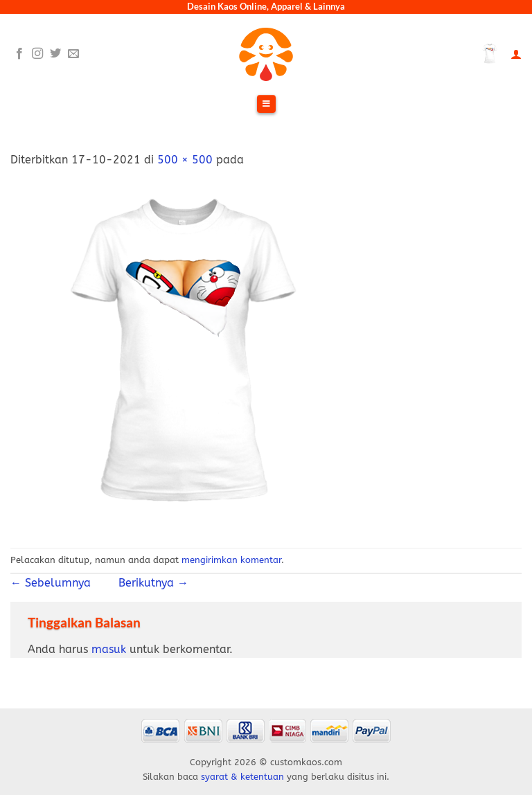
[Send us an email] (73, 54)
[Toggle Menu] (266, 105)
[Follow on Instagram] (37, 54)
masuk (109, 649)
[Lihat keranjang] (490, 54)
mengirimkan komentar (231, 560)
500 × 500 (185, 160)
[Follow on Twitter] (55, 54)
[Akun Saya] (516, 54)
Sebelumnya (56, 583)
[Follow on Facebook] (19, 54)
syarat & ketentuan (242, 777)
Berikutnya (147, 583)
